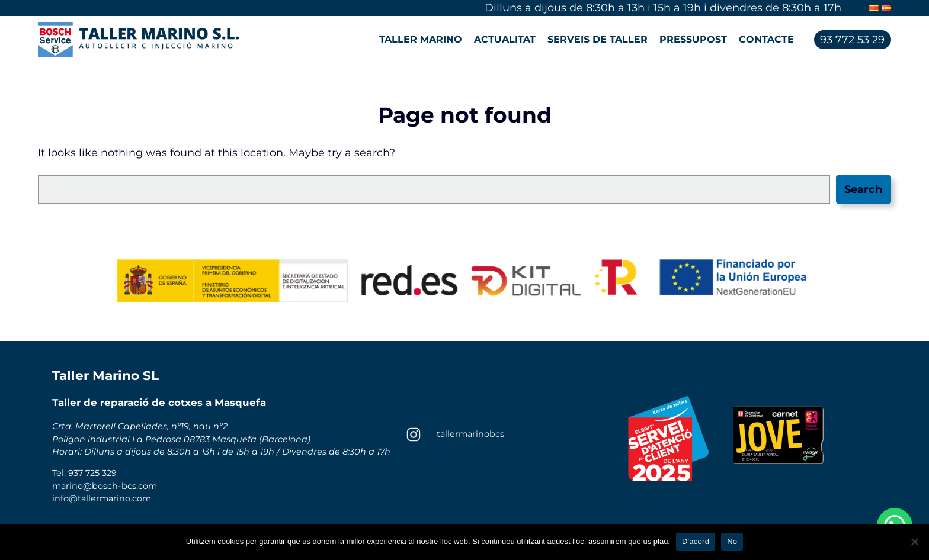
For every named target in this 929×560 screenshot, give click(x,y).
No (732, 541)
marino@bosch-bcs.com (105, 486)
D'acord (696, 541)
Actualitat (505, 39)
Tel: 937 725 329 (84, 473)
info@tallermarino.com (102, 498)
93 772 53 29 (852, 40)
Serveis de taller (598, 39)
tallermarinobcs (470, 434)
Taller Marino (421, 39)
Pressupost (693, 39)
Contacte (766, 39)
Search (863, 189)
